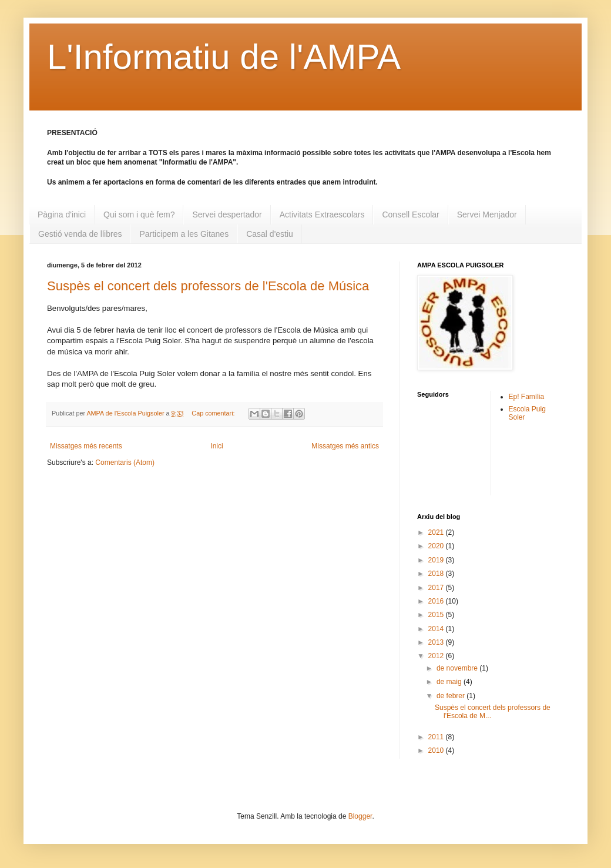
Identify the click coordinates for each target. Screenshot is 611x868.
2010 (437, 750)
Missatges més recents (86, 446)
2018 (437, 574)
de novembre (458, 668)
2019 (437, 560)
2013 (437, 642)
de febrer (451, 696)
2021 (437, 532)
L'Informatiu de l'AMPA (224, 57)
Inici (216, 446)
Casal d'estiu (270, 234)
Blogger (360, 816)
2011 (437, 737)
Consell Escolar (410, 215)
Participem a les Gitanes (184, 234)
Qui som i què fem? (139, 215)
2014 (437, 629)
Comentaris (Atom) (125, 463)
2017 (437, 588)
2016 (437, 601)
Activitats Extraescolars (322, 215)
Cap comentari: (214, 413)
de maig (450, 682)
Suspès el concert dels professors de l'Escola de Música (208, 286)
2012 (437, 656)
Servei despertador (227, 215)
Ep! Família (527, 397)
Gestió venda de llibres (80, 234)
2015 (437, 615)
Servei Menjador (487, 215)
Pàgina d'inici (62, 215)
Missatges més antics (345, 446)
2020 (437, 546)
